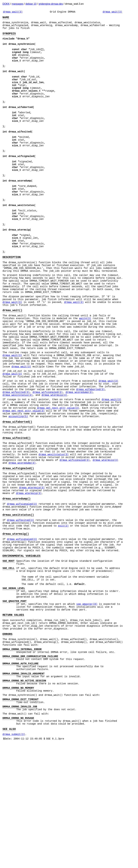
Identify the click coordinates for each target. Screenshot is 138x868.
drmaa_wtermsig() (16, 624)
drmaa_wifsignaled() (18, 547)
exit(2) (63, 615)
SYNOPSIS (9, 37)
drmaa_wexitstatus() (18, 602)
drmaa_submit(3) (14, 859)
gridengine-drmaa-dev (51, 4)
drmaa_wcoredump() (17, 583)
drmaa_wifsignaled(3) (48, 457)
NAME (6, 18)
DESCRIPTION (12, 296)
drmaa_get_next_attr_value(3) (58, 476)
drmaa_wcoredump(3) (79, 457)
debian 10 (31, 4)
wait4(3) (85, 368)
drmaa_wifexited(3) (16, 457)
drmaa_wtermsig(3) (54, 461)
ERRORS (7, 741)
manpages (18, 4)
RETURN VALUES (13, 719)
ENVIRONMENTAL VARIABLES (22, 650)
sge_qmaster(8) (87, 706)
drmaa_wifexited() (17, 511)
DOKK (6, 4)
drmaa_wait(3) (13, 12)
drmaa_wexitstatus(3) (18, 461)
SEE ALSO (9, 853)
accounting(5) (18, 487)
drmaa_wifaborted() (17, 493)
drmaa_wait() (12, 359)
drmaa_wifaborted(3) (90, 454)
